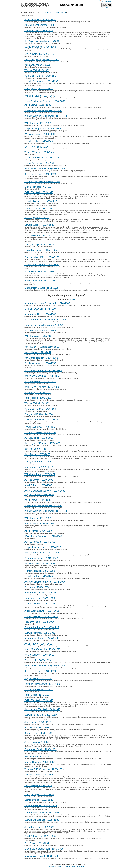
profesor (53, 92)
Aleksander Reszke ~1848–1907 (41, 593)
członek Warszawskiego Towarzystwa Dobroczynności (51, 34)
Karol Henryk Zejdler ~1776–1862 (42, 59)
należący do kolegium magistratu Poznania (70, 451)
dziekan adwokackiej (54, 204)
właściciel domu (68, 327)
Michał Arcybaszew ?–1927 (39, 187)
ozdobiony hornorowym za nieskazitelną (63, 373)
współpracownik (88, 681)
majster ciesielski (43, 600)
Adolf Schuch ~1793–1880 (38, 485)
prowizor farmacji (62, 646)
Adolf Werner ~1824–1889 (38, 531)
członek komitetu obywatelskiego (62, 227)
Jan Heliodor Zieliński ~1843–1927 (42, 709)
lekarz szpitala (29, 92)
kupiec (47, 27)
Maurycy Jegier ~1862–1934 (39, 244)
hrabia (92, 83)
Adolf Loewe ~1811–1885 (38, 105)
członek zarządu (30, 98)
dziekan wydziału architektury (83, 606)
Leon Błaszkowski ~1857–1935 (41, 250)
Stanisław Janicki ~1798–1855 (40, 47)
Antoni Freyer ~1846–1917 (38, 644)
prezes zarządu (85, 231)
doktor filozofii (66, 49)
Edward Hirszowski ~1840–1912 (41, 616)
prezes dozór (61, 27)
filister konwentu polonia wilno (66, 851)
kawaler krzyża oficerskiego (58, 211)
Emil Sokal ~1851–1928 (37, 728)
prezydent (28, 608)
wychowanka (100, 724)
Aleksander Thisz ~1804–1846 (40, 19)
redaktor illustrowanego (82, 143)
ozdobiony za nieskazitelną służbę (48, 43)
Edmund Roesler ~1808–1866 (40, 432)
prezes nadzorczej (38, 276)
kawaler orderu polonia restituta (89, 220)
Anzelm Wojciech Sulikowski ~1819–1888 (46, 116)
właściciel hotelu (75, 435)
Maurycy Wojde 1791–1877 (39, 88)
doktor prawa (85, 83)
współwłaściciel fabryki (95, 261)
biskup (27, 259)
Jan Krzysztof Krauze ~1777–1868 (42, 443)
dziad (50, 136)
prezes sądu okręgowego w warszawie (84, 252)
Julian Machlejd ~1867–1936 (39, 272)
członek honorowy (31, 227)
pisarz (59, 143)
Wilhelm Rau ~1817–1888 (38, 123)
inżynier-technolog (73, 764)
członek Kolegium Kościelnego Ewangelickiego (42, 457)
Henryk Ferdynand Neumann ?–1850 (44, 325)
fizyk (108, 91)
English (102, 1)
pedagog (94, 136)
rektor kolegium (47, 311)
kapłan (27, 378)
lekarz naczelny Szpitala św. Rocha (76, 36)
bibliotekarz (28, 91)
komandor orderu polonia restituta (66, 229)
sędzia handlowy (61, 196)
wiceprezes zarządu (88, 196)
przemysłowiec (81, 171)
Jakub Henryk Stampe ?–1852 (40, 25)
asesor (33, 49)
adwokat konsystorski (32, 204)
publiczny (65, 62)
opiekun (88, 136)
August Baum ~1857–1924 (38, 678)
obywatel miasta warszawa (47, 435)
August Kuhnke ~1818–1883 (39, 494)
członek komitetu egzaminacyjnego (48, 49)
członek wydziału (80, 227)
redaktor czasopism (38, 138)
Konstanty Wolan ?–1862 (38, 65)
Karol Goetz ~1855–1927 (38, 695)
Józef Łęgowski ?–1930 (37, 217)
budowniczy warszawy (32, 487)
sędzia (53, 138)
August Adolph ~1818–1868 (39, 438)
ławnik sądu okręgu (56, 662)
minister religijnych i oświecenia (59, 212)
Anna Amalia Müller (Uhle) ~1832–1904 (45, 582)
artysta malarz (29, 136)
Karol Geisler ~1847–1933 (38, 236)
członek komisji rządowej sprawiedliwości (39, 22)
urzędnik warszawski (85, 400)
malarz (76, 526)
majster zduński (50, 584)
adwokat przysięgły (31, 149)
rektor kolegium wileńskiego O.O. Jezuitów (51, 802)
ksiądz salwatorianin (33, 613)
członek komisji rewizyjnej (46, 195)
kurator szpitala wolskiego (94, 229)
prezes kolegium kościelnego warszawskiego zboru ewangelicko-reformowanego (60, 107)
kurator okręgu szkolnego (38, 212)
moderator (86, 752)
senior (95, 276)
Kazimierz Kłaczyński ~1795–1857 (42, 376)
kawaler (40, 482)
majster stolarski (50, 360)
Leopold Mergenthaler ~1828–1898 (43, 129)
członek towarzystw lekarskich (90, 91)
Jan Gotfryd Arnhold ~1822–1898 (42, 553)
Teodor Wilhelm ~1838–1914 (39, 152)
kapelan (33, 311)
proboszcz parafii (105, 752)
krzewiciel (81, 136)
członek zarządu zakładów (53, 274)
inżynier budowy (49, 730)
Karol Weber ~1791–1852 (38, 352)
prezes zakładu (85, 259)
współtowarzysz (30, 198)
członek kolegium (30, 27)
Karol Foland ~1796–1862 (38, 398)
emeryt (29, 107)
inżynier (48, 229)
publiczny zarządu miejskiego (35, 232)
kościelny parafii (30, 62)
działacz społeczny (31, 752)
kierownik (41, 143)
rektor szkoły (61, 378)
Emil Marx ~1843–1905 (37, 147)
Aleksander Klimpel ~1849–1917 (41, 638)
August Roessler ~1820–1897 (40, 542)
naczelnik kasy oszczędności (88, 49)
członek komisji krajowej (33, 83)
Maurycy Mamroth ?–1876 (38, 462)
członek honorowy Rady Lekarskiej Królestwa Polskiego (45, 33)
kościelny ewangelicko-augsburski (61, 125)
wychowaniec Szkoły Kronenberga (48, 198)
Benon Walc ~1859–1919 (38, 660)
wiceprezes (38, 205)
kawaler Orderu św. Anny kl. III (100, 34)
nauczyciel (103, 49)
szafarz (27, 268)
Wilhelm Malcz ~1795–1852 (39, 30)
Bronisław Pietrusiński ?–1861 (40, 54)
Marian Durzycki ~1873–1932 (40, 762)
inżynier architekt (32, 176)
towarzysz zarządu (74, 196)
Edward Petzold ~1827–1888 (40, 524)
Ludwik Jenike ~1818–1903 (39, 141)
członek (27, 267)
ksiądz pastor (68, 526)
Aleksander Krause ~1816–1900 (41, 558)
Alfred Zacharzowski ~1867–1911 (42, 611)
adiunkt (27, 49)
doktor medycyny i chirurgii (80, 34)
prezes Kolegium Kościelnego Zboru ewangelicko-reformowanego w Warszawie (66, 176)
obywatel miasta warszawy (54, 165)
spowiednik (57, 311)
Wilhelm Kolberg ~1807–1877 (40, 96)
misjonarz (36, 573)
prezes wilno (48, 247)
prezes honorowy (72, 267)
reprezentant (49, 464)
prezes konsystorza (98, 212)
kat (63, 204)
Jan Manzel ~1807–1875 (37, 454)
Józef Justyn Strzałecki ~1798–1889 (43, 536)
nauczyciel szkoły (89, 851)
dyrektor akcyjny (43, 646)
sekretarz (47, 753)
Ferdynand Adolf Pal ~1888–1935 (42, 257)
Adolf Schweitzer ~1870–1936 (40, 281)
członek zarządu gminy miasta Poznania (40, 451)
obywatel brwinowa (44, 283)
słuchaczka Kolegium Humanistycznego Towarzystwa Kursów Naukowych (52, 652)
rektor (53, 196)
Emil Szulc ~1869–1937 (37, 843)
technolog (34, 766)
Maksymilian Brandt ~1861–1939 (42, 288)
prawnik (109, 83)
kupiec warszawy (38, 113)
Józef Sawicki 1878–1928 (38, 722)
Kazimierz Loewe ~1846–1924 (40, 174)
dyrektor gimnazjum (70, 274)
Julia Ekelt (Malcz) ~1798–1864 (41, 76)
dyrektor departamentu (45, 764)
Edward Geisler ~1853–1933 (39, 225)
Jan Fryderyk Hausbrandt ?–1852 (42, 41)
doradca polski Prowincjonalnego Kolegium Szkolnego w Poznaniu (54, 220)
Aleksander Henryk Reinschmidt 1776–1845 (47, 303)
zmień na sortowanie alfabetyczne (54, 12)
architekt (27, 606)
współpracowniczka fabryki (65, 261)
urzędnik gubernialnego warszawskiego (64, 400)
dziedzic (52, 851)
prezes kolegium (77, 22)
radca (61, 712)
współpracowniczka (103, 196)
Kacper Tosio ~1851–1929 (38, 208)
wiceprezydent (48, 853)
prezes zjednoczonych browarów (75, 276)
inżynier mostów (61, 730)
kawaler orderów (59, 22)
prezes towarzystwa (42, 92)
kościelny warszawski (100, 211)
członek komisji (49, 606)
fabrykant (57, 259)
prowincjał (41, 378)
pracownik (87, 212)
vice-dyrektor (43, 766)
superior (77, 573)
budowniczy (28, 533)
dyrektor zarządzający (87, 195)
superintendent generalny (78, 446)
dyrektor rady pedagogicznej (34, 229)
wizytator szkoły (48, 214)
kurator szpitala (65, 560)
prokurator (87, 22)
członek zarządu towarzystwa (97, 227)
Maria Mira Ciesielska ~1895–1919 (42, 649)
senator (89, 276)
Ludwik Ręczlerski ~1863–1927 (41, 201)
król (104, 83)
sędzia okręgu (81, 305)
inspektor (40, 98)
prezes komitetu (37, 120)
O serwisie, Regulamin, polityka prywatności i (67, 866)
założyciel (64, 198)
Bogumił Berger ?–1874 (37, 449)
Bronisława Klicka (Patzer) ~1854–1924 (45, 169)
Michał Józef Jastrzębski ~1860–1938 (44, 849)
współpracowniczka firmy (33, 277)
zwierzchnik (72, 198)
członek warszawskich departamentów (66, 83)
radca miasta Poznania (93, 451)
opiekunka (54, 171)
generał (41, 752)
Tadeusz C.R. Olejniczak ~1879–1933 (44, 769)
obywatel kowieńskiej (32, 67)
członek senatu (47, 83)
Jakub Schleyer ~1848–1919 (39, 655)
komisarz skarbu (55, 305)
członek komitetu (67, 118)
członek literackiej (80, 118)
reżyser (48, 138)
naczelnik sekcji (43, 373)
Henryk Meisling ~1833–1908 (40, 598)
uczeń (76, 378)
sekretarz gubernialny (56, 355)
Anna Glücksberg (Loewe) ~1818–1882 (45, 101)
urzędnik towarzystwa (94, 305)
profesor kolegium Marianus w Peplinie (45, 712)
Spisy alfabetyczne (107, 8)
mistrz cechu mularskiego (72, 662)
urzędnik (40, 85)
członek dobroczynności (33, 619)
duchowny (36, 73)
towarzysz (61, 232)
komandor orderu (44, 252)
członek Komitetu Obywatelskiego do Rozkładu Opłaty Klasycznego (83, 457)
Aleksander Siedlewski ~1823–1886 (43, 110)
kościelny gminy (30, 43)
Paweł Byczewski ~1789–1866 (40, 427)
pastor (76, 125)
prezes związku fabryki (99, 259)
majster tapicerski (43, 131)
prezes (81, 125)
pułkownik (101, 252)
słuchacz (70, 378)
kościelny (40, 27)
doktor (27, 56)
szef (71, 184)
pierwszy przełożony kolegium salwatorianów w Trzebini (60, 613)
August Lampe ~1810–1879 (39, 480)
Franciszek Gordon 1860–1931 (41, 749)
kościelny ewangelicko (84, 211)
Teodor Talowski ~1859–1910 (40, 604)
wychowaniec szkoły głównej (60, 149)
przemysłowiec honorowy (87, 290)
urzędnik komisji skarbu (58, 429)
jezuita (28, 802)
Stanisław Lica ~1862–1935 (39, 800)
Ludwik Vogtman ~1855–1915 (40, 163)
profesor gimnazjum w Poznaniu (70, 222)
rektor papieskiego (48, 771)
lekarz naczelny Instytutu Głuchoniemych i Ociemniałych (44, 36)
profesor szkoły (52, 608)
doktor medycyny (30, 78)
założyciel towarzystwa (82, 232)
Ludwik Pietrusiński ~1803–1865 (41, 81)
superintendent (49, 160)
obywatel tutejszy (42, 62)
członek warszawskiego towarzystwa (50, 759)
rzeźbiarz (83, 458)
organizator (75, 259)
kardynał (53, 752)
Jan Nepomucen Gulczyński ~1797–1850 (46, 320)
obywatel (53, 27)
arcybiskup (28, 73)
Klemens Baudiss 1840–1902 (40, 571)
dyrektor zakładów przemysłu (47, 184)
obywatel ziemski (50, 595)
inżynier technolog (60, 764)
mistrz (68, 22)
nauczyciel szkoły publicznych (40, 322)
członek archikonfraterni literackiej (36, 118)
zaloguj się (109, 1)
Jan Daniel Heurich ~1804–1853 (41, 358)
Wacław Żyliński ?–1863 (37, 70)
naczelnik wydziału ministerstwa (79, 730)
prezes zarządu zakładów (54, 276)
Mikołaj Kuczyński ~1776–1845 (41, 309)
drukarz (76, 195)
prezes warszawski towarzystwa (68, 231)
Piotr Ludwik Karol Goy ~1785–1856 (43, 370)
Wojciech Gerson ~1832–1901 (40, 134)
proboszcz (33, 378)
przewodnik (46, 196)
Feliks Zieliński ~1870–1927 (39, 192)
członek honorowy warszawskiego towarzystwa (49, 91)
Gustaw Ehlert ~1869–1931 (39, 757)
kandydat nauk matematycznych (92, 764)
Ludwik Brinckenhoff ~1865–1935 (42, 264)
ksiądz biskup (66, 259)
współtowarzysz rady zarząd (52, 277)
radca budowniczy (94, 107)
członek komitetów (41, 136)
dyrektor (43, 204)
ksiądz (43, 73)
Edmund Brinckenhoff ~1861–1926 (42, 181)
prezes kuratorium (50, 231)
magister (98, 274)
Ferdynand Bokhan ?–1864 (39, 414)
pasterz (73, 212)
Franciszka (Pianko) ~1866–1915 (42, 158)
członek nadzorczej (36, 274)
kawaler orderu (62, 752)
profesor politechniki (39, 608)
